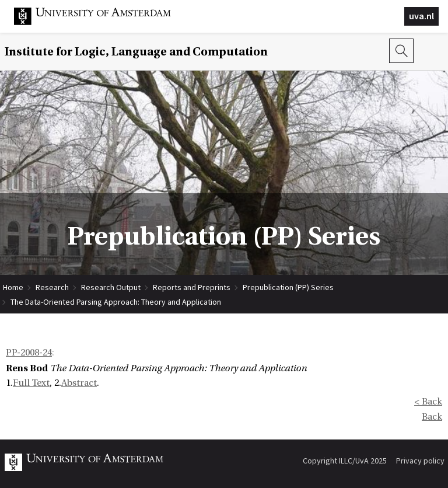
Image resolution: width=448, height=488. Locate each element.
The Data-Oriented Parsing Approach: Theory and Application (116, 302)
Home (13, 287)
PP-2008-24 (29, 353)
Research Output (111, 287)
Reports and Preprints (192, 287)
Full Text (31, 383)
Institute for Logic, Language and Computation (136, 52)
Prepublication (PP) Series (288, 287)
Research (52, 287)
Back (432, 417)
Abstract (79, 383)
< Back (428, 402)
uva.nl (421, 16)
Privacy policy (420, 461)
